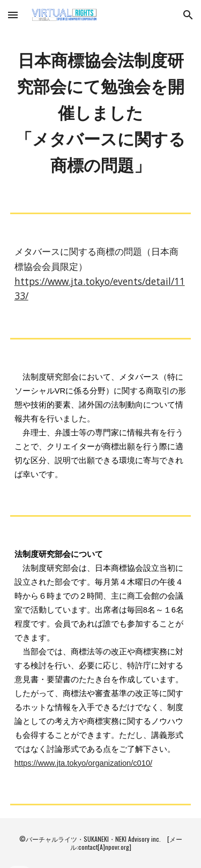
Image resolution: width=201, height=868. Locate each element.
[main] (101, 113)
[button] (13, 15)
